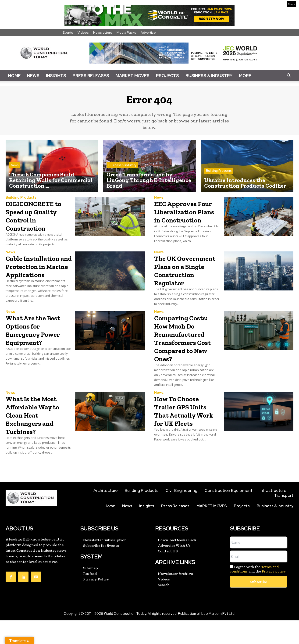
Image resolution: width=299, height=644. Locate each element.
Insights (56, 76)
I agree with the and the (258, 593)
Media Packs (126, 32)
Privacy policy (274, 595)
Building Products (219, 173)
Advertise (148, 32)
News (33, 76)
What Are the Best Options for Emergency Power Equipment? (36, 357)
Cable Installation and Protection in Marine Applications (38, 285)
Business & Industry (209, 76)
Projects (167, 76)
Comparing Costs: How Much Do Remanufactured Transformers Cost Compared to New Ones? (187, 361)
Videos (83, 32)
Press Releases (91, 76)
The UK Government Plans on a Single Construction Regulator (185, 290)
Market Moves (133, 76)
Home (14, 76)
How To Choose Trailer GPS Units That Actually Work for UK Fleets (186, 438)
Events (68, 32)
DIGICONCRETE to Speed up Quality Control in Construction (36, 218)
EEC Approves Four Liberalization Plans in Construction (180, 222)
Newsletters (103, 32)
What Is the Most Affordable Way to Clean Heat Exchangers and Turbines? (37, 438)
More (245, 76)
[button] (289, 76)
